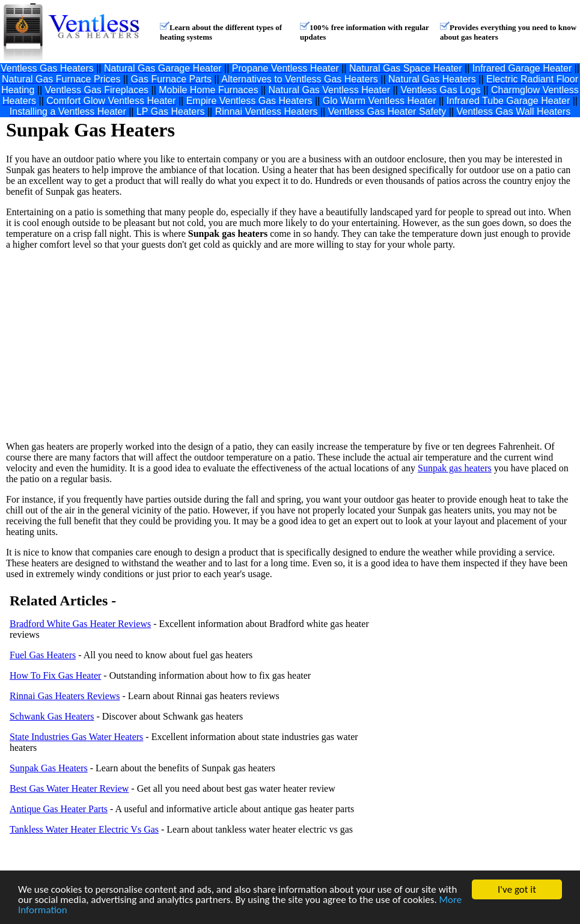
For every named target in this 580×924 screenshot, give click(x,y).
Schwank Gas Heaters (52, 716)
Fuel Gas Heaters (43, 655)
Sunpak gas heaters (455, 468)
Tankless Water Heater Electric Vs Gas (84, 829)
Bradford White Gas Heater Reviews (80, 624)
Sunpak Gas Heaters (49, 768)
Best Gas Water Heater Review (69, 788)
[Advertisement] (188, 346)
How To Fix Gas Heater (55, 675)
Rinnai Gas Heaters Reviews (65, 696)
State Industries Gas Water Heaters (76, 737)
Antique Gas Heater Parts (59, 809)
